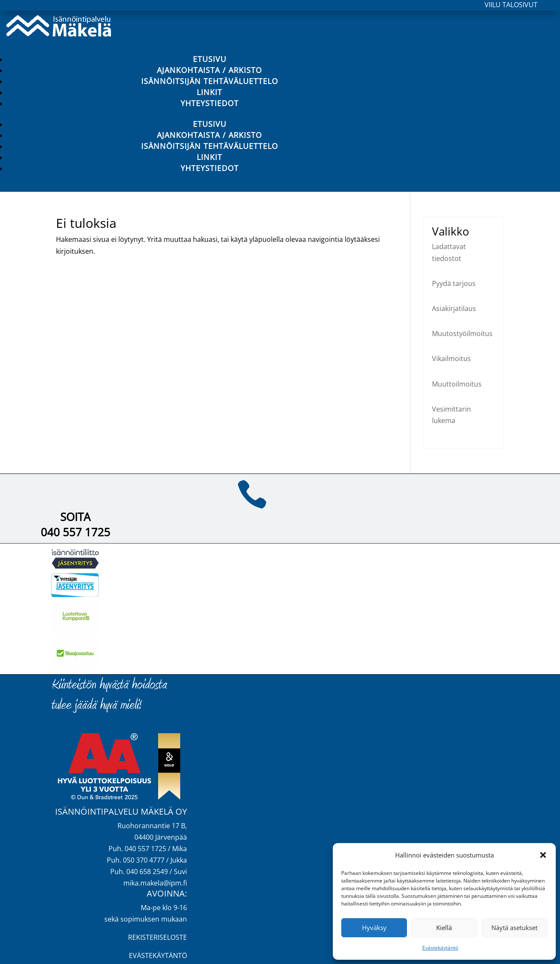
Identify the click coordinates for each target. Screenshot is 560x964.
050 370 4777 (144, 860)
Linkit (209, 92)
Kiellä (444, 928)
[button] (543, 855)
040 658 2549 (147, 872)
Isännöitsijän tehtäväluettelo (210, 81)
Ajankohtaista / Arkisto (209, 70)
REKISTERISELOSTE (157, 937)
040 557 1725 (75, 532)
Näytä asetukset (514, 928)
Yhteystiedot (210, 103)
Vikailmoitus (451, 359)
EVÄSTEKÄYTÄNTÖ (158, 956)
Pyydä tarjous (454, 283)
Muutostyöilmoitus (462, 333)
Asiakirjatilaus (454, 308)
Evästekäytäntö (440, 948)
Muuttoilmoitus (457, 384)
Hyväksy (374, 928)
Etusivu (210, 59)
